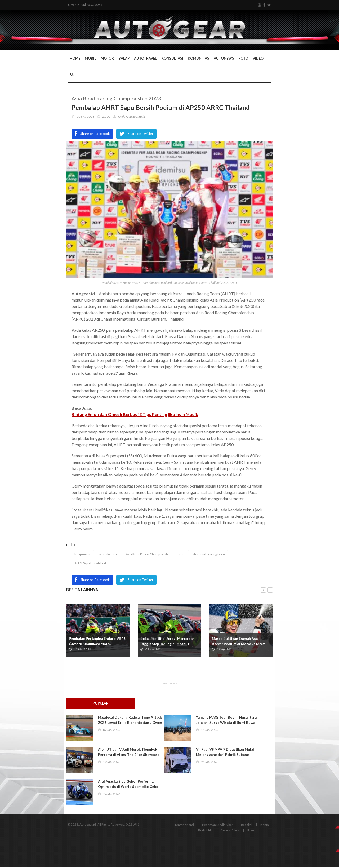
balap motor (83, 555)
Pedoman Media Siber (218, 826)
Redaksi (247, 826)
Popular (101, 704)
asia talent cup (108, 555)
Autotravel (145, 59)
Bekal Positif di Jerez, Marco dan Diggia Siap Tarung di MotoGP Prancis (168, 645)
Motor (107, 59)
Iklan (251, 831)
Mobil (90, 59)
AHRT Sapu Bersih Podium (93, 564)
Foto (243, 59)
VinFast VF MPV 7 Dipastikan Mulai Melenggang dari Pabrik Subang (225, 753)
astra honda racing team (208, 555)
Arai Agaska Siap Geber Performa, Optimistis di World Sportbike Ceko (128, 785)
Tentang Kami (184, 826)
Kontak (265, 826)
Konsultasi (172, 59)
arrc (181, 555)
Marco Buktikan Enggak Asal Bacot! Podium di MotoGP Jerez (238, 642)
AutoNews (224, 59)
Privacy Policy (229, 831)
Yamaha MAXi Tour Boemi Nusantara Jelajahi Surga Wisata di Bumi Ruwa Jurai (226, 724)
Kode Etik (205, 831)
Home (75, 59)
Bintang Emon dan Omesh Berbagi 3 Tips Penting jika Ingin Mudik (135, 415)
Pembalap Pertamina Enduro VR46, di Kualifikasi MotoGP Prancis (98, 645)
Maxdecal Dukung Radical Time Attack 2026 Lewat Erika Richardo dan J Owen (130, 721)
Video (258, 59)
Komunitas (199, 59)
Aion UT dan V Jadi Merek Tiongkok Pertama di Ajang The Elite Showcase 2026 (129, 756)
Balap (124, 59)
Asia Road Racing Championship (148, 555)
